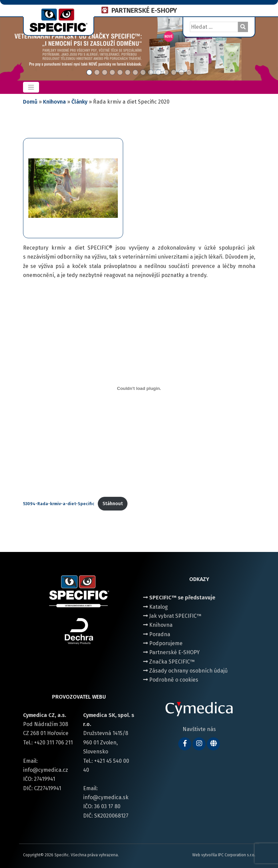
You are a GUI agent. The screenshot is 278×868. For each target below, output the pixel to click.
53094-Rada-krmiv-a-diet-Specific (59, 504)
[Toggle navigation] (31, 87)
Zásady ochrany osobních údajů (185, 671)
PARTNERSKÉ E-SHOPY (144, 10)
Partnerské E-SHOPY (171, 652)
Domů (30, 102)
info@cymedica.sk (106, 797)
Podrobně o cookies (171, 680)
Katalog (156, 607)
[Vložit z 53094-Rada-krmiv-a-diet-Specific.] (139, 388)
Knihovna (54, 102)
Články (79, 102)
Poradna (157, 634)
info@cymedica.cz (46, 770)
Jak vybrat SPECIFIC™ (172, 616)
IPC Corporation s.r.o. (237, 855)
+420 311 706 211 (53, 743)
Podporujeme (163, 643)
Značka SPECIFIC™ (169, 662)
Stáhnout (113, 504)
